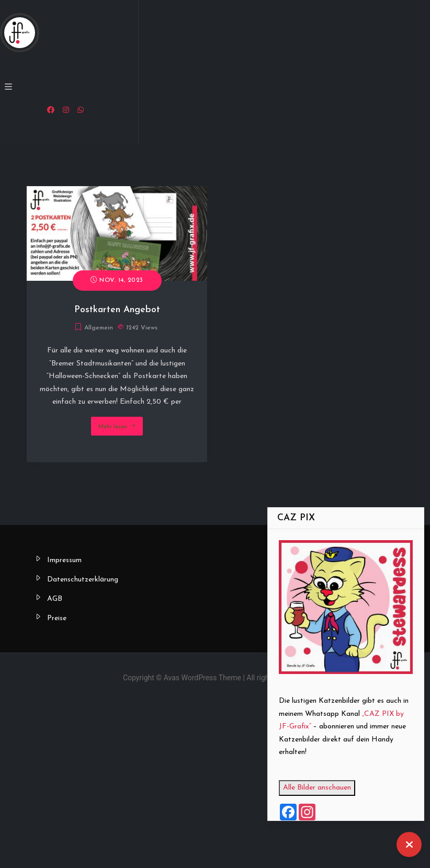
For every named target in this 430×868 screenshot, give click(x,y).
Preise (57, 618)
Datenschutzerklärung (83, 580)
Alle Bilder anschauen (332, 788)
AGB (55, 599)
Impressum (64, 560)
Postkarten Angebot (117, 310)
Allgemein (99, 328)
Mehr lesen (113, 427)
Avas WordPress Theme (202, 678)
